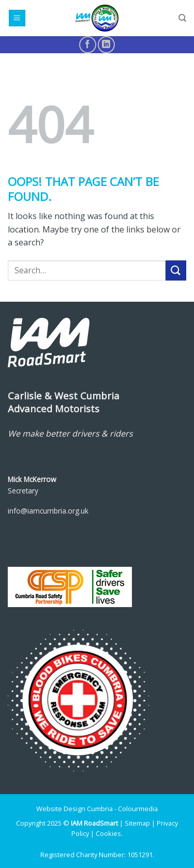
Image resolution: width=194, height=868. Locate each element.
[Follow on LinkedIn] (106, 45)
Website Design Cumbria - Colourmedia (97, 809)
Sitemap (137, 823)
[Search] (182, 18)
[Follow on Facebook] (88, 45)
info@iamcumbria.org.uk (48, 511)
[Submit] (176, 270)
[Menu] (17, 18)
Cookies (108, 833)
